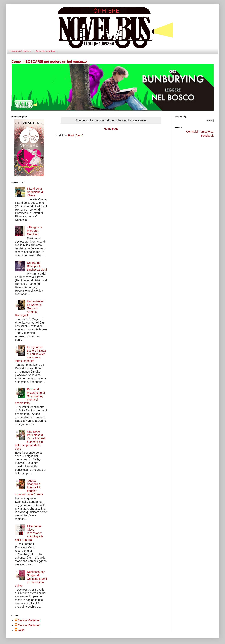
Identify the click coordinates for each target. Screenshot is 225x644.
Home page (111, 129)
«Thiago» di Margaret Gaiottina (35, 231)
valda (21, 630)
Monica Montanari (29, 620)
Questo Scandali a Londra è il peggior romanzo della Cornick (29, 487)
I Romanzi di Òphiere (20, 51)
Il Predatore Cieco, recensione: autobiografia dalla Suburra (29, 533)
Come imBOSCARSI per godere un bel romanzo (49, 62)
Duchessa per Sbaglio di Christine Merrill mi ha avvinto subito (31, 579)
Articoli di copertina (45, 51)
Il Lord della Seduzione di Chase (35, 192)
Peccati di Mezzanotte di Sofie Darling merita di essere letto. (30, 396)
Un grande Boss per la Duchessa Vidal (37, 266)
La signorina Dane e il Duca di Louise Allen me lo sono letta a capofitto (30, 354)
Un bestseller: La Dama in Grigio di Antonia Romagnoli (30, 308)
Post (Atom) (76, 135)
